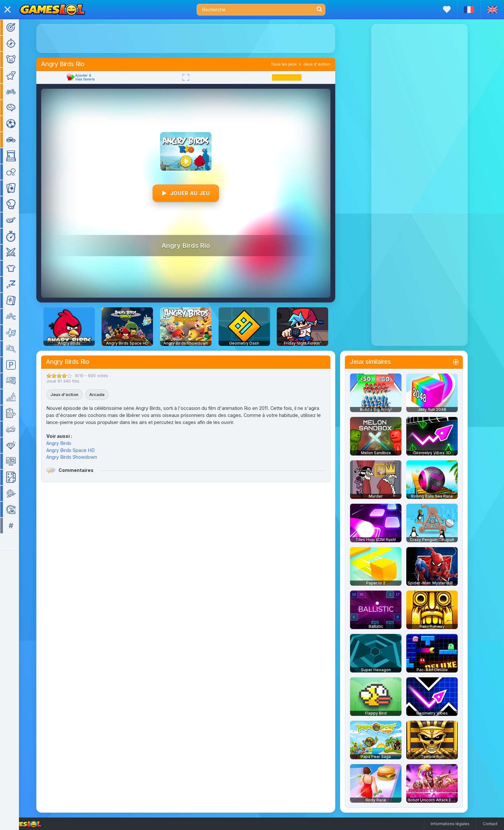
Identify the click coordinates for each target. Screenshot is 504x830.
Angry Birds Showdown (81, 457)
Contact (490, 824)
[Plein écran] (195, 77)
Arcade (106, 394)
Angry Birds (68, 443)
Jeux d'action (326, 64)
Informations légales (450, 824)
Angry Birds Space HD (80, 450)
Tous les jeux (293, 64)
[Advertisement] (195, 39)
